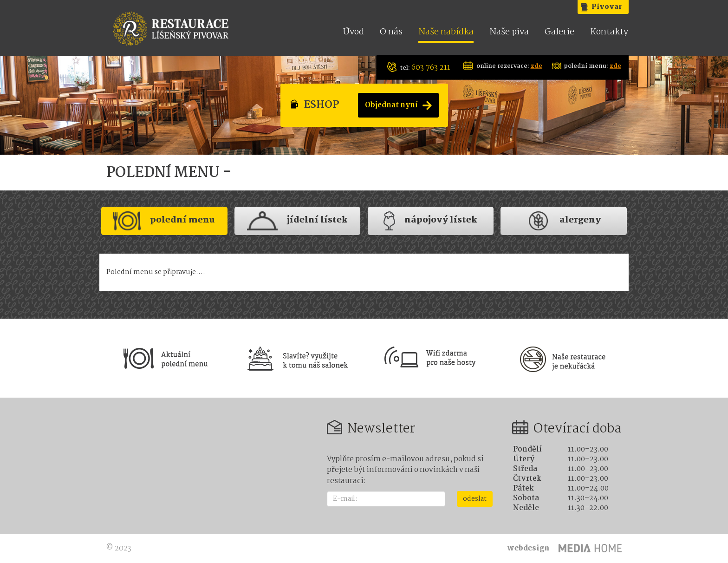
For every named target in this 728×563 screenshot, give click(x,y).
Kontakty (609, 33)
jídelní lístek (297, 221)
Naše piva (509, 33)
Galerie (559, 33)
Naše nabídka (446, 33)
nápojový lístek (430, 221)
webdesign (528, 548)
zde (536, 66)
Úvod (354, 33)
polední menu (164, 221)
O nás (391, 33)
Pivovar (607, 7)
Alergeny (564, 221)
